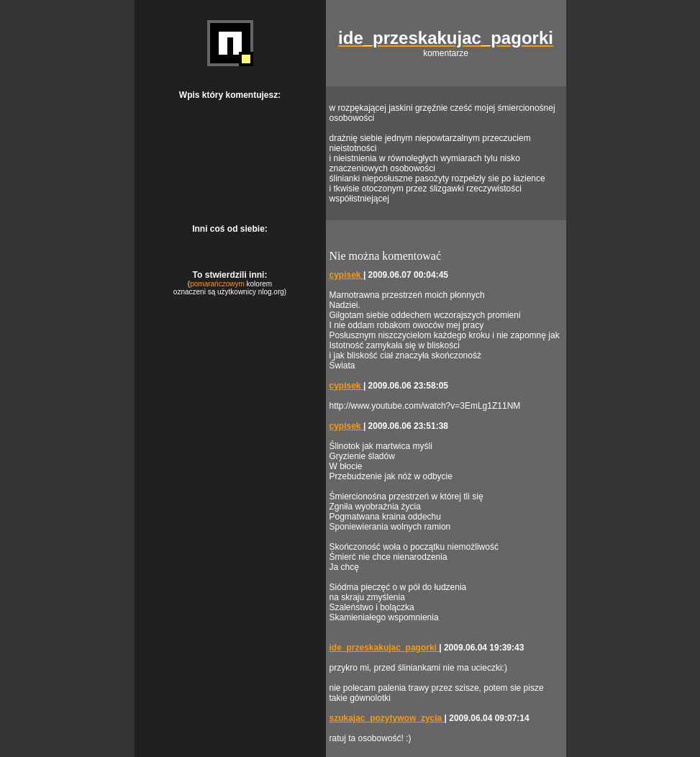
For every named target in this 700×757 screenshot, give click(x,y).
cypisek (346, 275)
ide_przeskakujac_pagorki (385, 648)
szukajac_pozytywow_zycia (387, 718)
